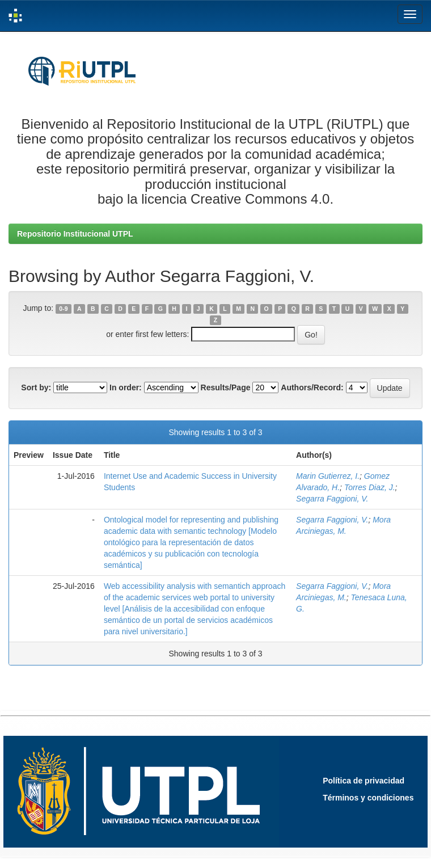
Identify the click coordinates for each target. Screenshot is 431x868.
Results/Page (226, 387)
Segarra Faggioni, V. (332, 499)
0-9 (63, 309)
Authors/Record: (312, 387)
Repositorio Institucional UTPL (75, 234)
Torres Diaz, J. (370, 487)
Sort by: (36, 387)
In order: (126, 387)
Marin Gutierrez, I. (328, 476)
